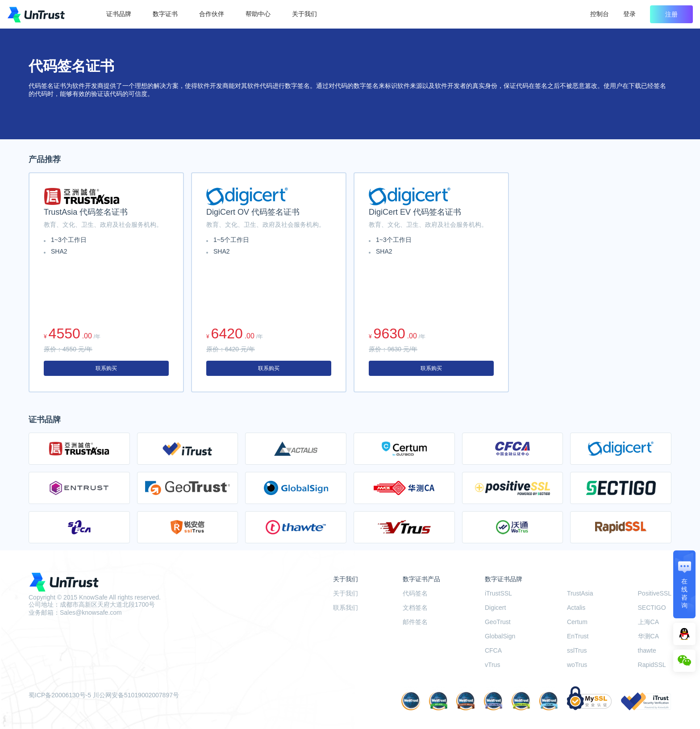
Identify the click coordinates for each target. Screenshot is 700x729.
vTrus (492, 665)
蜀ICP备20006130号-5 (60, 695)
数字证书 (165, 14)
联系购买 (106, 368)
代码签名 (415, 593)
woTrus (577, 665)
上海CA (648, 622)
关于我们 (304, 14)
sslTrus (577, 650)
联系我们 (346, 608)
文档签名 (415, 608)
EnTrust (578, 636)
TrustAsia (580, 593)
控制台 (600, 14)
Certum (577, 622)
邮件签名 (415, 622)
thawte (647, 650)
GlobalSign (500, 636)
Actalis (576, 608)
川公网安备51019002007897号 (136, 695)
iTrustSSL (498, 593)
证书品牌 (119, 14)
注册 (671, 14)
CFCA (493, 650)
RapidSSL (652, 665)
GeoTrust (498, 622)
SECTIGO (652, 608)
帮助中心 (258, 14)
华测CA (648, 636)
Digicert (495, 608)
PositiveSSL (655, 593)
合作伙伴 (212, 14)
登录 (629, 14)
